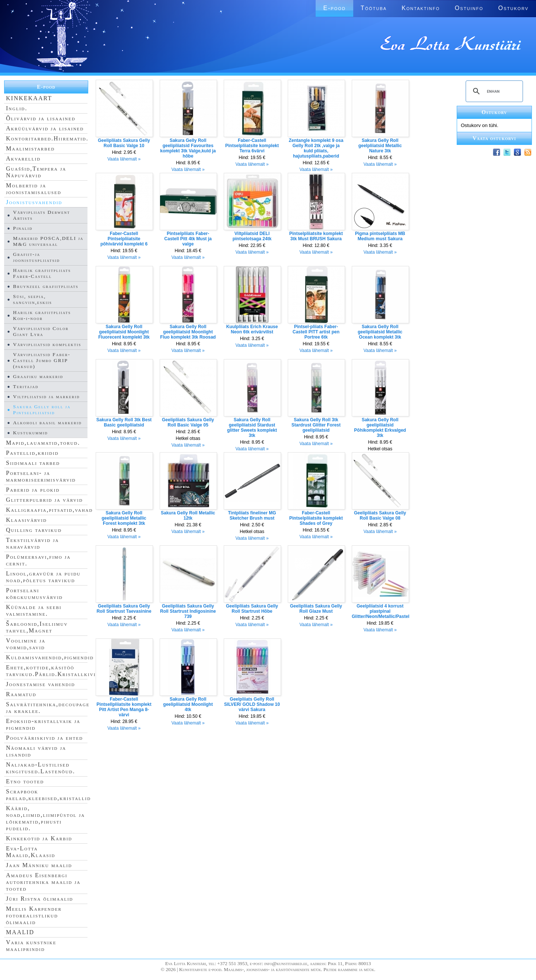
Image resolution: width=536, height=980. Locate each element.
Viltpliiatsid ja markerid (46, 397)
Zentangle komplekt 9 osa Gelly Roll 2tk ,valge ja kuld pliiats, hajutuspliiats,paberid (316, 148)
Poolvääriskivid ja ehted (44, 738)
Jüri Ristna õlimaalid (40, 899)
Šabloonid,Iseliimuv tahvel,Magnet (37, 627)
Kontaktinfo (421, 8)
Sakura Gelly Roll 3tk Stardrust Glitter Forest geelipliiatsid (316, 425)
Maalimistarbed (30, 148)
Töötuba (374, 8)
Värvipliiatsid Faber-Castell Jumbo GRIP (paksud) (42, 360)
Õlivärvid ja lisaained (41, 118)
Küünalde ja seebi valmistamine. (34, 610)
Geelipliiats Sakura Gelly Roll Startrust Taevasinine (124, 609)
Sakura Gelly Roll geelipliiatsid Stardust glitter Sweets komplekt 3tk (252, 428)
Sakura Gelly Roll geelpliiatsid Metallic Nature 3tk (380, 146)
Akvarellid (23, 158)
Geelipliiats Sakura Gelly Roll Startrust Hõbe (252, 609)
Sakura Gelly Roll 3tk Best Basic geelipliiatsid (124, 422)
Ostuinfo (469, 8)
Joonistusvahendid (34, 202)
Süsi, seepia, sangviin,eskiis (33, 299)
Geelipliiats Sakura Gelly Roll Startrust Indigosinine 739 (188, 611)
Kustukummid (31, 433)
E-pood (334, 8)
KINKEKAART (29, 98)
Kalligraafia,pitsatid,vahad (49, 510)
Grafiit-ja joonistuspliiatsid (36, 257)
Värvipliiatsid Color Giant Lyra (41, 331)
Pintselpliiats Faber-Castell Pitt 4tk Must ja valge (188, 239)
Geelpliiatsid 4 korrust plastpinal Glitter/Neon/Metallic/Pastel (381, 611)
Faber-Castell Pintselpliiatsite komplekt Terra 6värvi (252, 146)
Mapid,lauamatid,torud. (43, 443)
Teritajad (26, 386)
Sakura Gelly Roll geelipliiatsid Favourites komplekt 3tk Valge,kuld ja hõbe (188, 148)
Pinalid (23, 228)
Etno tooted (25, 781)
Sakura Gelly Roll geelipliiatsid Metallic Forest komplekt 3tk (124, 518)
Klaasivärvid (26, 520)
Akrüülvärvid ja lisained (45, 128)
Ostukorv (513, 8)
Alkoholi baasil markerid (47, 423)
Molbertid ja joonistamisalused (34, 189)
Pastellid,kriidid (32, 453)
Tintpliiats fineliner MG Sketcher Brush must (252, 516)
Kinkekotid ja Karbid (39, 838)
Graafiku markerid (38, 376)
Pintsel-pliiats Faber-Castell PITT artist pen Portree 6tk (316, 332)
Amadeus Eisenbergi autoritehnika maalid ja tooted (43, 882)
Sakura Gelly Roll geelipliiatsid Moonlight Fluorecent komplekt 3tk (124, 332)
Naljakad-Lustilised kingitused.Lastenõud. (41, 768)
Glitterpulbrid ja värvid (44, 500)
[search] (493, 91)
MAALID (20, 932)
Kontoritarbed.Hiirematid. (47, 138)
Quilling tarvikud (34, 530)
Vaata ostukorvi (494, 138)
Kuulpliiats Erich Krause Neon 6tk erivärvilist (252, 329)
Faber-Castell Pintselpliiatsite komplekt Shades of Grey (316, 518)
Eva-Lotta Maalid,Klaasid (31, 852)
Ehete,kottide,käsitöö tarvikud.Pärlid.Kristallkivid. (54, 671)
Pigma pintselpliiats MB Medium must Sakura (380, 236)
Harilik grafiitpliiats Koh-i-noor (42, 315)
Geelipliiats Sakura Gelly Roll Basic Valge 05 (188, 422)
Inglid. (17, 108)
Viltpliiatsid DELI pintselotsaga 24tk (252, 236)
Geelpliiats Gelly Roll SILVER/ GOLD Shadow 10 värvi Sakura (252, 704)
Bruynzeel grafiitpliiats (46, 286)
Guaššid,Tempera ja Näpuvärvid (36, 172)
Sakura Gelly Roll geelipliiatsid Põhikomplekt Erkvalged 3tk (380, 428)
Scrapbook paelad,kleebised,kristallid (48, 795)
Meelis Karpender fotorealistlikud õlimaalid (34, 915)
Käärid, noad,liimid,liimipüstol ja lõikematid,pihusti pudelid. (45, 818)
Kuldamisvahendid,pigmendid (50, 657)
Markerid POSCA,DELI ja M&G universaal (48, 241)
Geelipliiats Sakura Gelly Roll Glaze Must (316, 609)
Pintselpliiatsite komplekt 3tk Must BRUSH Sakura (316, 236)
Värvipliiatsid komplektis (47, 344)
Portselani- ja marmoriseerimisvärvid (41, 476)
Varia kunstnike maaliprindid (31, 946)
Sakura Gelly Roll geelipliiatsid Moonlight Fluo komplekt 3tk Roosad (188, 332)
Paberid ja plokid (33, 490)
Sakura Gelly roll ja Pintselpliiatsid (42, 410)
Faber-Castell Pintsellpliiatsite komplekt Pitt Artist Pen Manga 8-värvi (124, 707)
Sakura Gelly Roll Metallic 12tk (188, 516)
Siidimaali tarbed (33, 463)
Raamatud (21, 694)
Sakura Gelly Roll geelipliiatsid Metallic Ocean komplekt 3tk (380, 332)
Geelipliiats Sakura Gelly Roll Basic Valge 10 (124, 143)
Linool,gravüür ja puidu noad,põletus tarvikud (43, 577)
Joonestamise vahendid (41, 684)
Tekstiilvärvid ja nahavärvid (32, 543)
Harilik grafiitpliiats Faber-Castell (42, 273)
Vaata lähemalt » (124, 159)
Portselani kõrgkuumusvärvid (34, 594)
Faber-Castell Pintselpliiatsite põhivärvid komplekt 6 (124, 239)
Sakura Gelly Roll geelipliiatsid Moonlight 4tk (188, 704)
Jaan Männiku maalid (39, 865)
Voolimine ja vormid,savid (26, 644)
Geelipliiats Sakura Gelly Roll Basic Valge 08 (380, 516)
